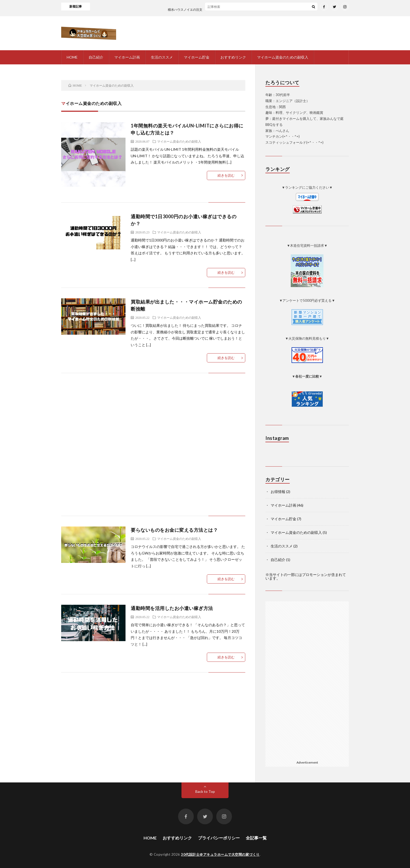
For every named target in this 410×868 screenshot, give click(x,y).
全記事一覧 (256, 838)
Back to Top (205, 791)
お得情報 (278, 492)
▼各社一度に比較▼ (307, 376)
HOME (72, 57)
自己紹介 (96, 57)
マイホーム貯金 (197, 57)
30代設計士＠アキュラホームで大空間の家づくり (220, 854)
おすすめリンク (233, 57)
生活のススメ (162, 57)
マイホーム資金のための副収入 (283, 57)
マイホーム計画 (127, 57)
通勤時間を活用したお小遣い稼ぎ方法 (172, 608)
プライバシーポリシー (219, 838)
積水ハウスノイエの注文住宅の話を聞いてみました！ (214, 10)
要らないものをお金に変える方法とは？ (174, 530)
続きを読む (226, 175)
